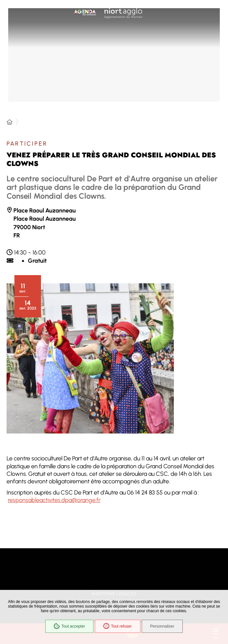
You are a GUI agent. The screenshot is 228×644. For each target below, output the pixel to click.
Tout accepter (69, 626)
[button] (90, 358)
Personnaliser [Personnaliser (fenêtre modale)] (162, 626)
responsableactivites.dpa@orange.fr (54, 500)
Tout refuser (117, 626)
